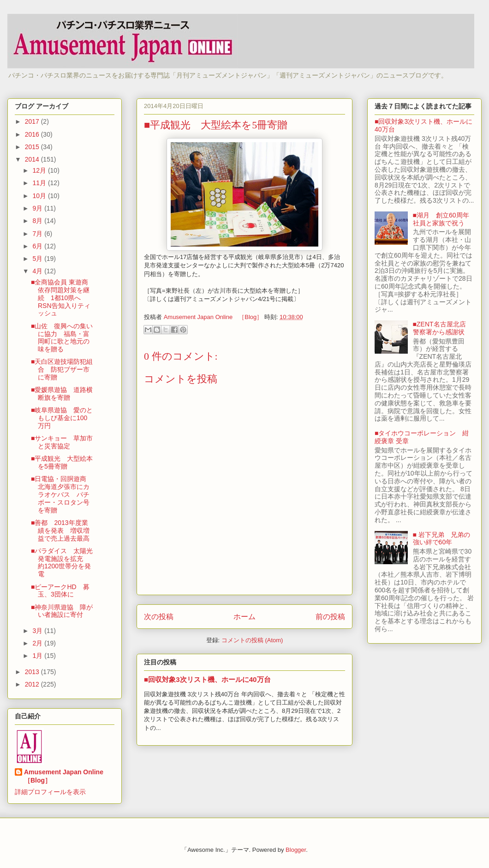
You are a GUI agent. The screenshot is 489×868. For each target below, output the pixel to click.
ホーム (244, 617)
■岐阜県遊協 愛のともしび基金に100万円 (62, 418)
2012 (33, 684)
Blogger (296, 850)
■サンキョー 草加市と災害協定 (62, 442)
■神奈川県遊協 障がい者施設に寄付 (62, 611)
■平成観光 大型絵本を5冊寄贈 (62, 462)
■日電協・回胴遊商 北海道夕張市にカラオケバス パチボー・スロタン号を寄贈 (62, 494)
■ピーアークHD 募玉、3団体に (60, 591)
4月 (38, 271)
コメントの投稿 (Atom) (252, 640)
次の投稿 (159, 617)
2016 (33, 134)
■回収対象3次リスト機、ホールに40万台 (207, 679)
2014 (33, 159)
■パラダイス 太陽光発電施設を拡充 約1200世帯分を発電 (62, 562)
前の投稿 (330, 617)
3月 (38, 631)
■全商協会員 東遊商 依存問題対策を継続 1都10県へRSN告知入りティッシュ (63, 298)
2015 (33, 147)
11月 (40, 183)
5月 (38, 259)
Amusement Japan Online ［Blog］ (67, 776)
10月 (40, 196)
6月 (38, 246)
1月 (38, 656)
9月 (38, 208)
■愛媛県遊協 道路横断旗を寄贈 (62, 394)
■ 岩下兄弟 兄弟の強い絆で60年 (441, 539)
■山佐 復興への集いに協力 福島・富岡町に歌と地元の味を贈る (62, 338)
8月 (38, 221)
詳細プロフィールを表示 (50, 792)
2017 (33, 121)
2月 (38, 643)
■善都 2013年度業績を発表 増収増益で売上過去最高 (60, 530)
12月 (40, 170)
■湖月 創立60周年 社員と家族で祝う (444, 219)
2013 (33, 672)
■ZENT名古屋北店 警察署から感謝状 (443, 328)
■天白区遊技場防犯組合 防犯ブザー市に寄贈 (62, 369)
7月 (38, 234)
